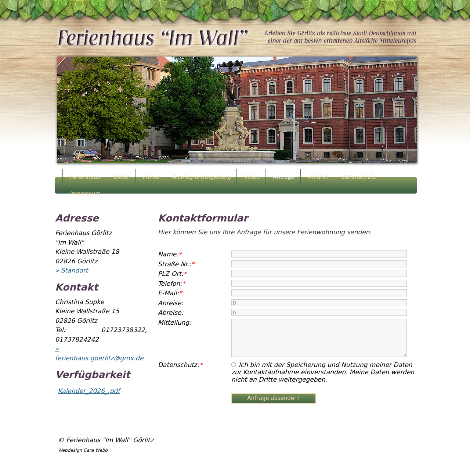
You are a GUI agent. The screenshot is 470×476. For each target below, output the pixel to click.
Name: (170, 254)
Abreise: (171, 313)
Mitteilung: (175, 322)
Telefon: (172, 284)
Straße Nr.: (176, 264)
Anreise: (171, 303)
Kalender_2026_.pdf (89, 391)
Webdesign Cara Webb (83, 450)
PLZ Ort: (172, 274)
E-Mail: (170, 293)
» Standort (71, 270)
